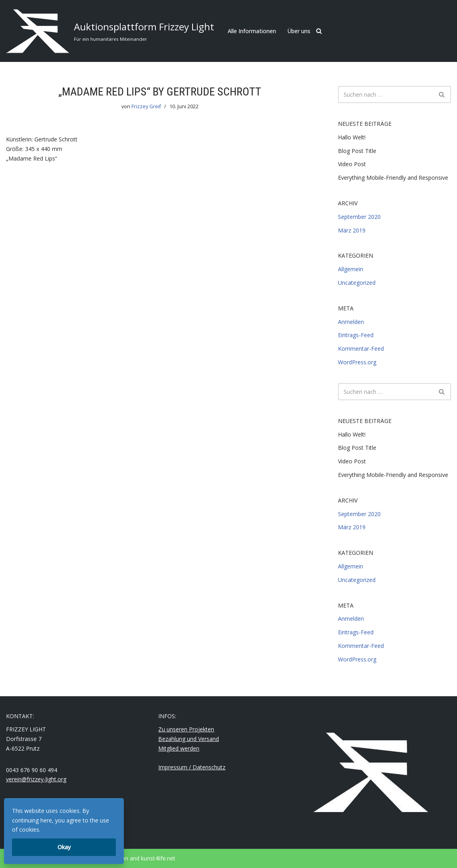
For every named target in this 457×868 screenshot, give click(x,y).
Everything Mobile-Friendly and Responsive (393, 178)
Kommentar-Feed (361, 349)
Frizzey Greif (146, 106)
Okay (64, 847)
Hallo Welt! (352, 137)
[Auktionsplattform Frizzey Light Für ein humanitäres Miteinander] (110, 31)
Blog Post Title (357, 151)
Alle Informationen (252, 31)
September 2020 (359, 217)
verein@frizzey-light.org (36, 779)
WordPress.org (357, 362)
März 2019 (352, 230)
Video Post (352, 164)
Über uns (299, 31)
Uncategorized (357, 283)
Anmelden (351, 322)
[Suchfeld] (319, 31)
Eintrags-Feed (356, 335)
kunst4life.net (158, 858)
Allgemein (351, 269)
